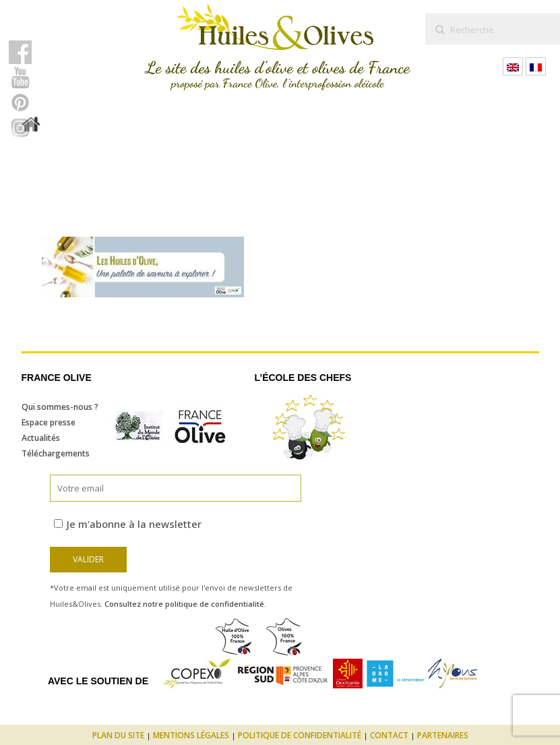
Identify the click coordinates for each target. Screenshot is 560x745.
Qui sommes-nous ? (60, 407)
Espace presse (49, 422)
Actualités (41, 438)
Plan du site (118, 735)
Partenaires (443, 735)
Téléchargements (56, 453)
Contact (389, 735)
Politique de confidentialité (300, 735)
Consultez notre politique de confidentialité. (185, 604)
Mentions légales (191, 735)
